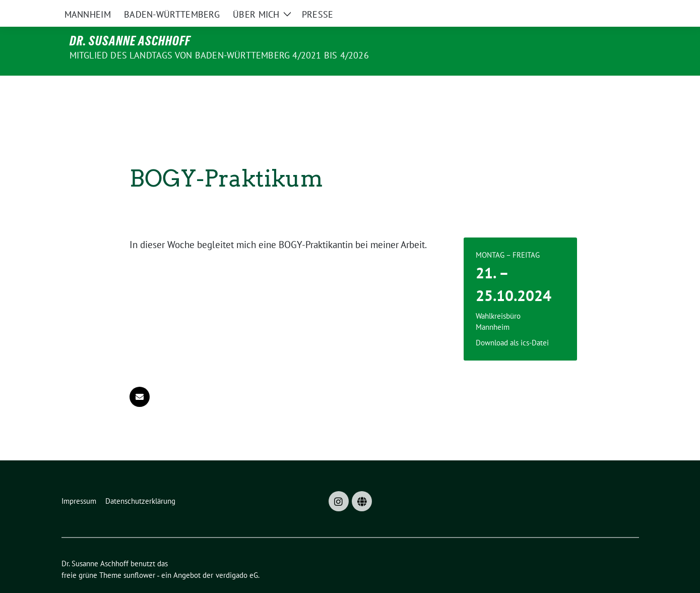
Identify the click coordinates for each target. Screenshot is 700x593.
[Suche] (607, 10)
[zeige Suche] (621, 10)
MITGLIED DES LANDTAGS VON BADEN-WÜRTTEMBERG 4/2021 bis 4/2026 (219, 55)
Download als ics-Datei (512, 321)
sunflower (139, 554)
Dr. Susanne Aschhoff (130, 41)
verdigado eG (237, 554)
